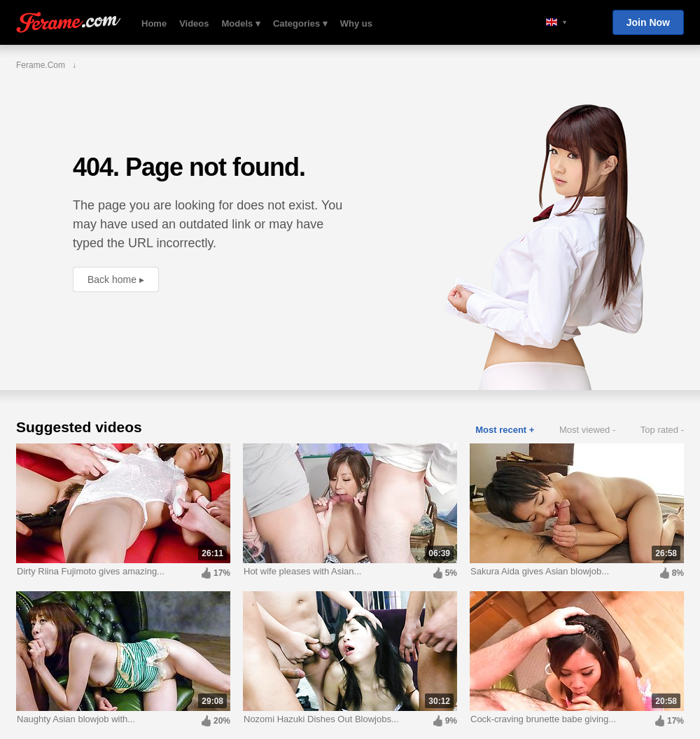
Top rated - (662, 430)
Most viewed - (587, 430)
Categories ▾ (300, 23)
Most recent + (505, 430)
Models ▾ (241, 23)
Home (154, 23)
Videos (194, 23)
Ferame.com (69, 23)
